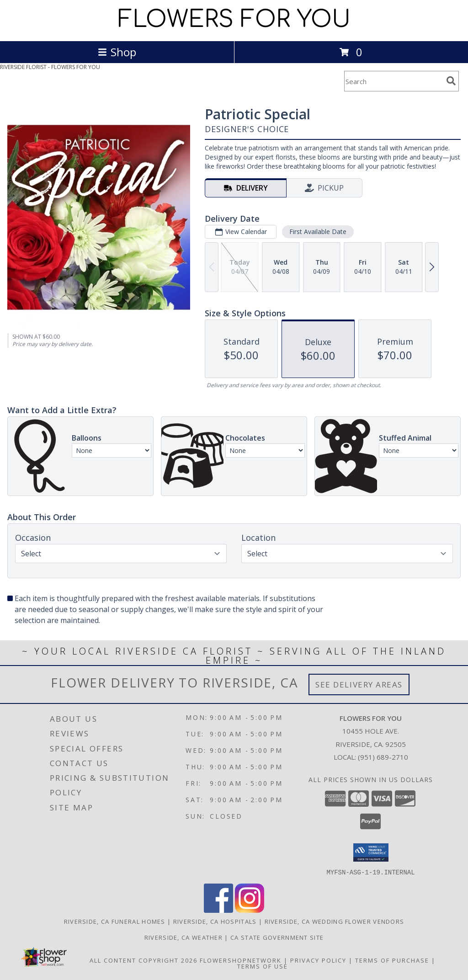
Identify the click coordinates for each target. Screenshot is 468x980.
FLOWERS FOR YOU (234, 20)
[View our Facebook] (218, 910)
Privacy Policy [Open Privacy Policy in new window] (318, 960)
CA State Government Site (277, 937)
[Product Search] (394, 81)
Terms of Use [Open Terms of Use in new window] (263, 966)
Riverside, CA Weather (183, 937)
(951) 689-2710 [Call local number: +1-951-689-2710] (383, 757)
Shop (117, 52)
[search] (451, 81)
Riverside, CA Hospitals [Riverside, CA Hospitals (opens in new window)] (215, 921)
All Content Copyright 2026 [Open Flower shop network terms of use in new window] (144, 960)
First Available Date (318, 232)
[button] (371, 852)
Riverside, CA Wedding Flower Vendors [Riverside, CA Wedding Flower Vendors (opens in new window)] (335, 921)
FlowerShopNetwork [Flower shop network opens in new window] (241, 960)
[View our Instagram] (250, 910)
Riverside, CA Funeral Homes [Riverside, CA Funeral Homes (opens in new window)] (115, 921)
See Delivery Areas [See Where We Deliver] (359, 684)
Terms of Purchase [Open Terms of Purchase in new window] (392, 960)
